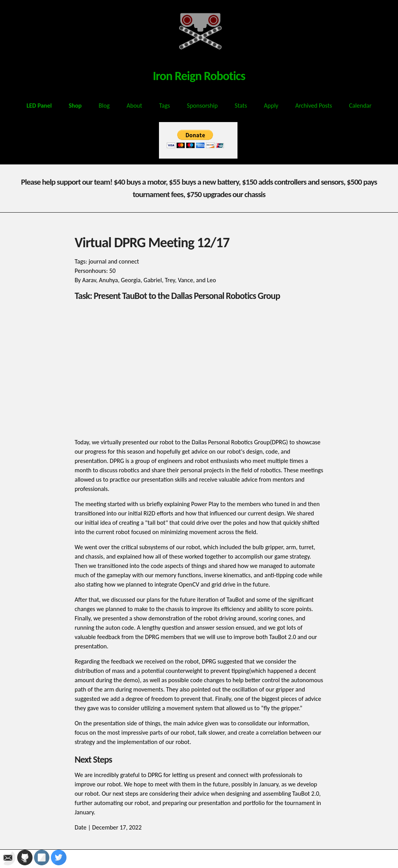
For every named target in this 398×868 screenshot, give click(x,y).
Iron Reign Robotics (199, 76)
